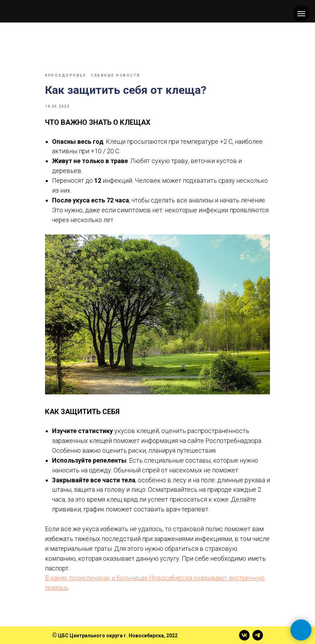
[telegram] (258, 635)
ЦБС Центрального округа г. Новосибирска (111, 636)
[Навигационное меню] (301, 14)
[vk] (244, 635)
